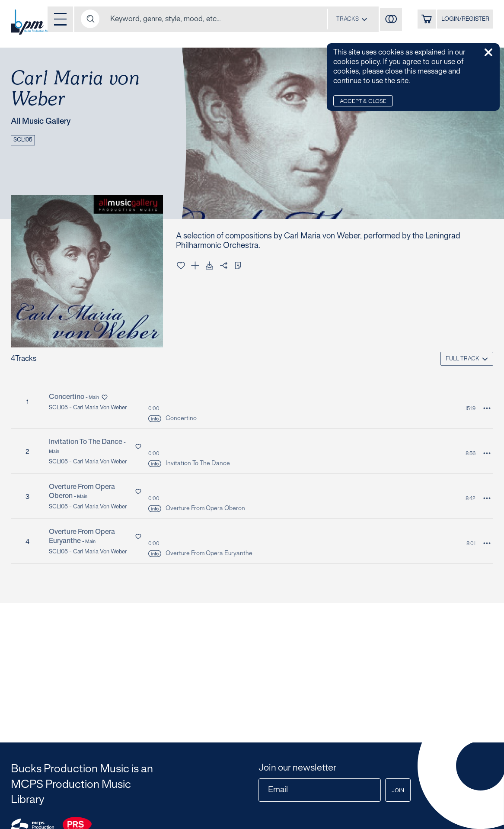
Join (395, 791)
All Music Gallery (46, 122)
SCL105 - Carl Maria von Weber (93, 408)
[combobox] (337, 19)
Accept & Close (366, 102)
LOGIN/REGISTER (461, 21)
